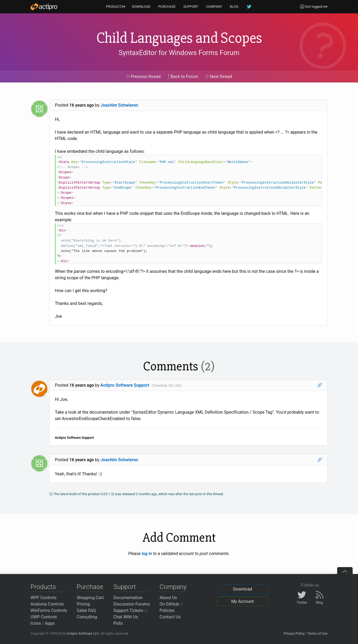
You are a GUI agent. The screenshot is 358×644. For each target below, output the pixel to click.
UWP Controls (44, 617)
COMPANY (214, 7)
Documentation (128, 598)
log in (147, 554)
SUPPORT (191, 7)
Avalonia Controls (47, 604)
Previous (143, 77)
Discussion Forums (132, 604)
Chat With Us (126, 617)
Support (125, 587)
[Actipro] (44, 7)
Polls (118, 623)
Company (173, 587)
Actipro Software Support (125, 385)
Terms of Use (317, 633)
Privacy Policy (294, 633)
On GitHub (171, 604)
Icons (36, 623)
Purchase (90, 587)
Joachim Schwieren (119, 105)
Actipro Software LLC (83, 633)
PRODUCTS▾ (116, 7)
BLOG (234, 7)
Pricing (83, 604)
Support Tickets (130, 610)
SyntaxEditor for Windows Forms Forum (179, 53)
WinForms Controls (49, 610)
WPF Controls (43, 598)
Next (219, 77)
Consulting (87, 617)
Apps (50, 623)
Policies (167, 610)
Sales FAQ (86, 610)
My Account (243, 601)
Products (43, 587)
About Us (168, 598)
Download (243, 589)
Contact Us (170, 617)
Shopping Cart (90, 598)
